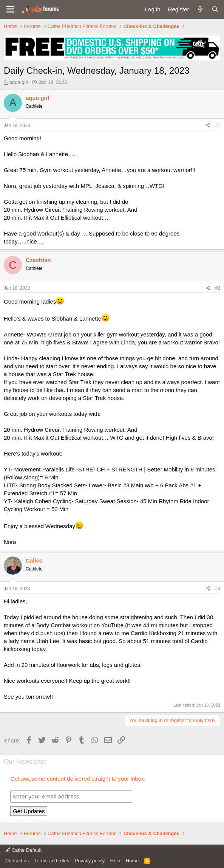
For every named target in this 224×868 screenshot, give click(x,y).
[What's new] (200, 9)
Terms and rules (52, 861)
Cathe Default (23, 850)
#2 (218, 288)
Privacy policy (90, 861)
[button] (10, 9)
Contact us (17, 861)
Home (132, 861)
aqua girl (19, 82)
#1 (218, 126)
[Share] (208, 126)
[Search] (215, 9)
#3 (218, 589)
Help (115, 861)
